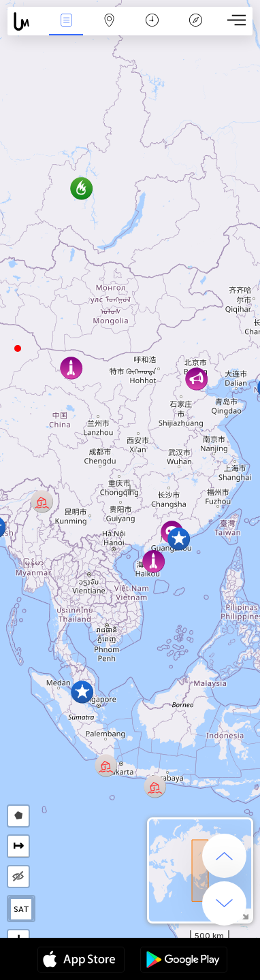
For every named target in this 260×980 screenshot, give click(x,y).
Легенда (195, 21)
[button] (18, 348)
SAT (21, 909)
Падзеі (66, 21)
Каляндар (152, 21)
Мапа (109, 21)
